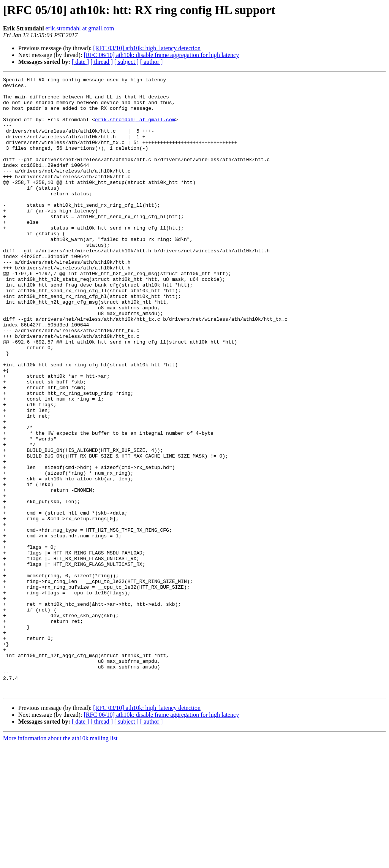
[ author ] (152, 62)
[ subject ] (127, 62)
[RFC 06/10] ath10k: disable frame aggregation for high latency (161, 55)
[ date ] (80, 62)
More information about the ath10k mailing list (60, 861)
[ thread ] (102, 62)
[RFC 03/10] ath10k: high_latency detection (147, 48)
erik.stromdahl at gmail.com (80, 28)
